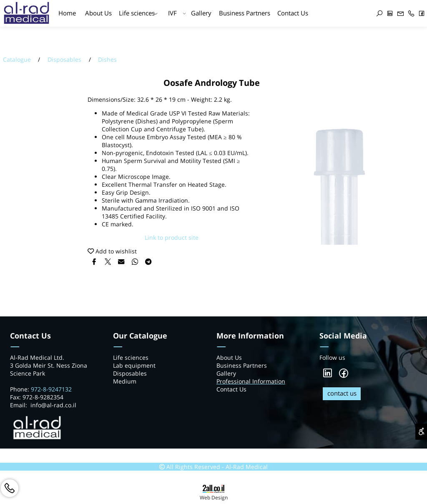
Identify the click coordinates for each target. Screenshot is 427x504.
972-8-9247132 (52, 389)
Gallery (201, 13)
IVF (177, 14)
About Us (98, 13)
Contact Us (293, 13)
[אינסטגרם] (368, 14)
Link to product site (172, 237)
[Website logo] (26, 17)
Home (67, 13)
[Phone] (411, 14)
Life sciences (138, 14)
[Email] (401, 14)
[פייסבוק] (422, 14)
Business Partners (245, 13)
